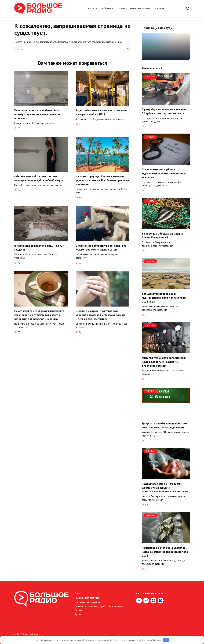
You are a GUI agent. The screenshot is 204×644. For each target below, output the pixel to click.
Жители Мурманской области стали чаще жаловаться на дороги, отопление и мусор (164, 362)
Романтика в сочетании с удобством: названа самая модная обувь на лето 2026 (165, 552)
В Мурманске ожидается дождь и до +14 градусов (40, 248)
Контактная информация (87, 602)
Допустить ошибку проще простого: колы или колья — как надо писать (165, 425)
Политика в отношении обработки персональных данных (100, 608)
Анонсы (160, 9)
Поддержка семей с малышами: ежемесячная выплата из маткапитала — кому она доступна (165, 487)
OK (166, 640)
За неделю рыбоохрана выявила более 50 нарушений (162, 236)
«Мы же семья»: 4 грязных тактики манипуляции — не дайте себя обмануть (39, 178)
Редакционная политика (87, 598)
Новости (92, 9)
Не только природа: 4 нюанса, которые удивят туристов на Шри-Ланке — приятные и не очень (100, 180)
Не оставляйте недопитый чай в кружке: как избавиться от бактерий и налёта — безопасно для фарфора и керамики (40, 315)
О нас (78, 593)
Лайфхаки (107, 9)
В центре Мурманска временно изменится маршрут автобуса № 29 (102, 112)
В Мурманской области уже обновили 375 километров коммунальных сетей (102, 248)
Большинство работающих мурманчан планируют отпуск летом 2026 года (165, 298)
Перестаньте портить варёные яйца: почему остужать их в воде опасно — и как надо (38, 114)
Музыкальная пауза (140, 9)
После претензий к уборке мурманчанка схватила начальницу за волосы (164, 173)
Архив (78, 614)
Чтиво (121, 9)
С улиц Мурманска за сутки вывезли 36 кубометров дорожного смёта (164, 111)
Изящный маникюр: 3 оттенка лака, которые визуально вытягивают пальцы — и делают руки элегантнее (102, 315)
